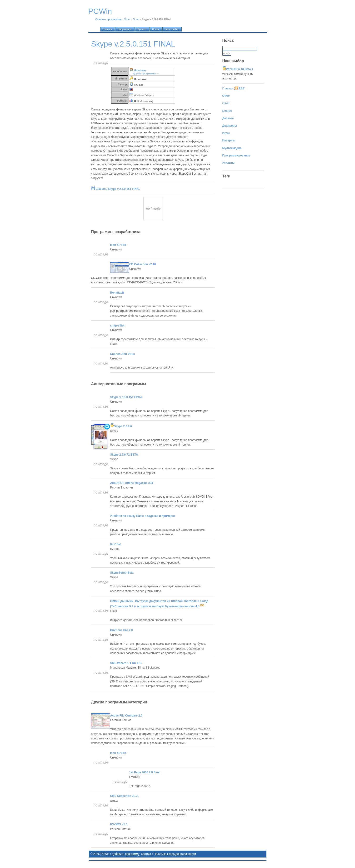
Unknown (140, 70)
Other (127, 19)
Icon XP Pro (118, 245)
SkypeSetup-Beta (122, 573)
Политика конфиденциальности (175, 854)
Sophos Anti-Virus (123, 354)
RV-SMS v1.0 (119, 824)
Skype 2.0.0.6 (121, 426)
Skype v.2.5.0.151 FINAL (127, 397)
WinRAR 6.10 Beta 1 (240, 69)
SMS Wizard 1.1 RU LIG (126, 663)
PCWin (105, 854)
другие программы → (146, 73)
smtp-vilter (117, 326)
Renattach (117, 293)
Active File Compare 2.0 (126, 716)
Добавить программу (126, 854)
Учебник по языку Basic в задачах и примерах (143, 516)
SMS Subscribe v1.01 (125, 796)
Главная (228, 88)
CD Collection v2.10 (143, 264)
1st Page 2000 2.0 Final (145, 772)
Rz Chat (116, 544)
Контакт (146, 854)
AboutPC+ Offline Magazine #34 (132, 483)
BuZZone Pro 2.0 (122, 630)
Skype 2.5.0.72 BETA (124, 455)
